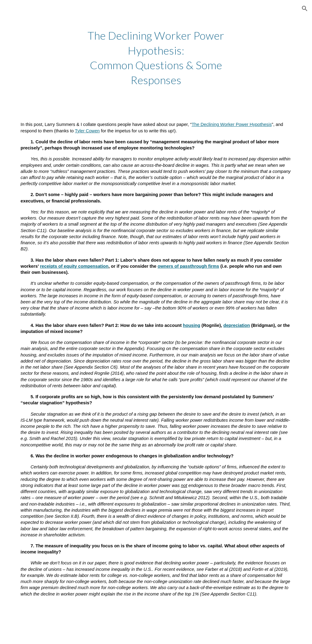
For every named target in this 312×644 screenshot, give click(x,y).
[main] (156, 58)
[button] (305, 9)
